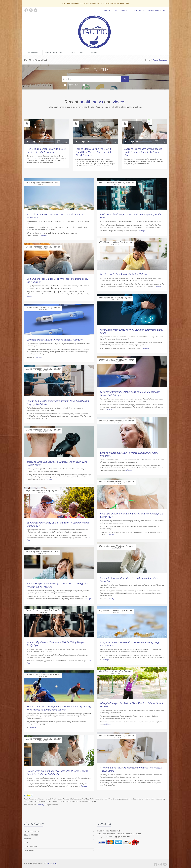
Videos (88, 85)
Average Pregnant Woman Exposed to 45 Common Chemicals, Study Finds (143, 152)
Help (117, 10)
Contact (95, 52)
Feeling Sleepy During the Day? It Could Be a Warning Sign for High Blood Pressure (93, 152)
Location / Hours (139, 10)
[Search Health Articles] (91, 79)
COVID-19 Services (77, 52)
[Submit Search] (125, 79)
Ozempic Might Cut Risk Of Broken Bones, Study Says (55, 340)
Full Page (44, 235)
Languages (108, 10)
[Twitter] (165, 864)
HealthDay (40, 805)
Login (164, 10)
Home (148, 60)
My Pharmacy (33, 52)
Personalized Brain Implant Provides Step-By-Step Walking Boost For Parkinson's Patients (57, 772)
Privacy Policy (30, 850)
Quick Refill (126, 10)
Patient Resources (54, 52)
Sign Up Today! (154, 10)
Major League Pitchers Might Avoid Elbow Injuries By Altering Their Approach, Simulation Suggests (59, 708)
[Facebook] (155, 864)
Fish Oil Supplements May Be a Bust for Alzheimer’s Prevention (46, 150)
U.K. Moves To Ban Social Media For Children (124, 274)
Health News (71, 85)
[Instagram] (160, 864)
